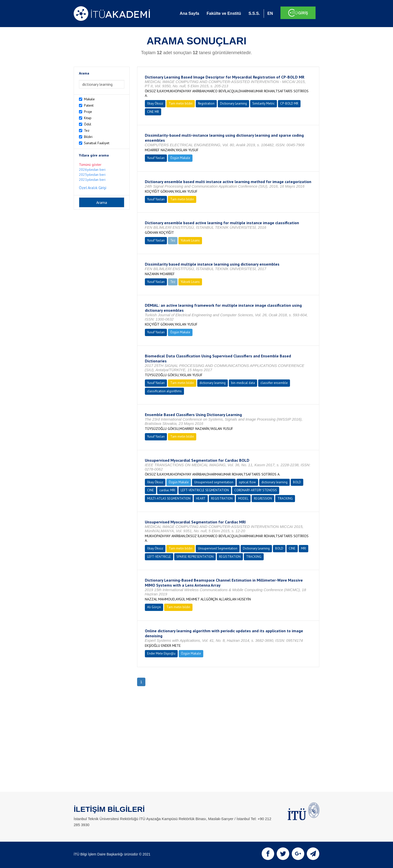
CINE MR (153, 112)
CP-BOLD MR (289, 103)
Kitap (88, 118)
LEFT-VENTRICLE (159, 557)
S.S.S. (254, 13)
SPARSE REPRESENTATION (195, 557)
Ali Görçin (154, 607)
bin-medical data (243, 383)
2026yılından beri (92, 170)
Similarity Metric (264, 103)
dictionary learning (213, 383)
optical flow (247, 482)
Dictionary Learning (233, 103)
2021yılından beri (92, 180)
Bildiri (88, 137)
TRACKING (285, 498)
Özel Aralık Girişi (93, 188)
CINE (151, 490)
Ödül (88, 124)
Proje (88, 112)
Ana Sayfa (189, 13)
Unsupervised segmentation (214, 482)
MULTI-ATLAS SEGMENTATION (169, 498)
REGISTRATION (222, 498)
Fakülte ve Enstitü (224, 13)
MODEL (243, 498)
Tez (87, 130)
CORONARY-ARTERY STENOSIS (256, 490)
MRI (304, 548)
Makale (89, 99)
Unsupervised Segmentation (218, 548)
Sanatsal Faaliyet (97, 143)
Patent (89, 105)
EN (270, 13)
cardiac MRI (167, 490)
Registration (206, 103)
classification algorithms (164, 391)
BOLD (297, 482)
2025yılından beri (92, 175)
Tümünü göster (90, 165)
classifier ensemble (274, 383)
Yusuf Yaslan (156, 158)
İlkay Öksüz (155, 103)
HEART (201, 498)
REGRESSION (263, 498)
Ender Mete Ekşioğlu (161, 653)
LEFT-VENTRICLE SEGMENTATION (205, 490)
